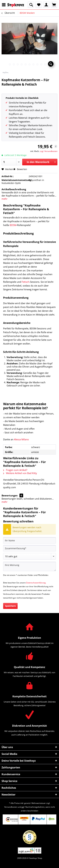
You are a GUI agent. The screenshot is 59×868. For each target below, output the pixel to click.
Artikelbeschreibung (14, 189)
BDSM (13, 225)
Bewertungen (10, 495)
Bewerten (20, 169)
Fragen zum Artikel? (15, 470)
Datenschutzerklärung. (36, 583)
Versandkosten (11, 807)
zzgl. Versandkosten (49, 151)
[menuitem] (5, 5)
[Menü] (5, 5)
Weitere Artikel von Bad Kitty (20, 473)
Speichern (10, 606)
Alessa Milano (21, 439)
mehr (4, 199)
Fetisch (25, 282)
